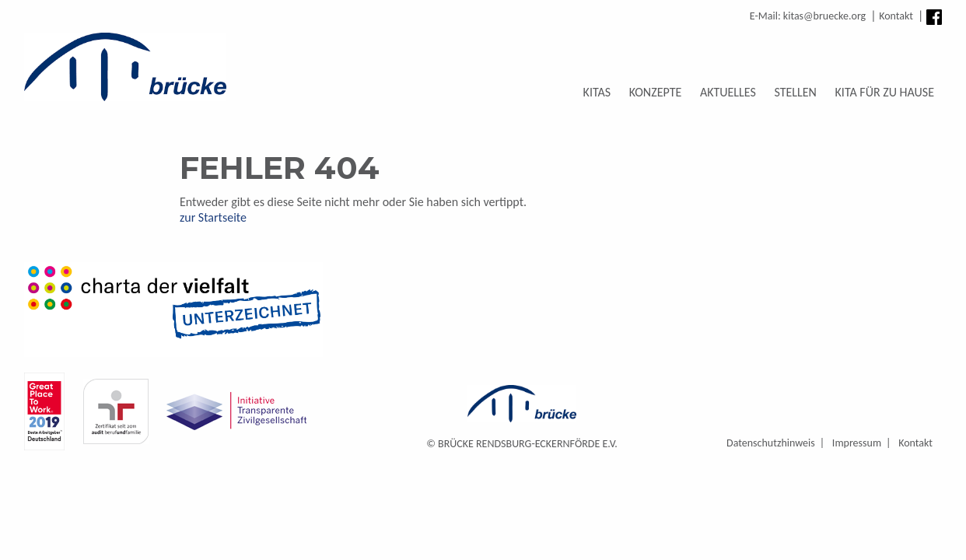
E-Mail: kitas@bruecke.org (808, 16)
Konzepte (656, 92)
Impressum (857, 443)
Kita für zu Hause (885, 92)
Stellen (795, 92)
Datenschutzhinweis (771, 443)
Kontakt (896, 16)
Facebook (934, 17)
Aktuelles (728, 92)
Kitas (597, 92)
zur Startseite (213, 217)
